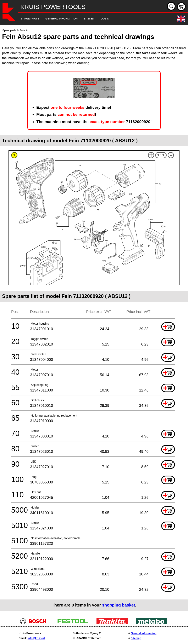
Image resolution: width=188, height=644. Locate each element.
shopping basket (119, 605)
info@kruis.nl (36, 638)
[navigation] (88, 19)
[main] (94, 319)
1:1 (161, 155)
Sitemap (136, 638)
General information (144, 633)
